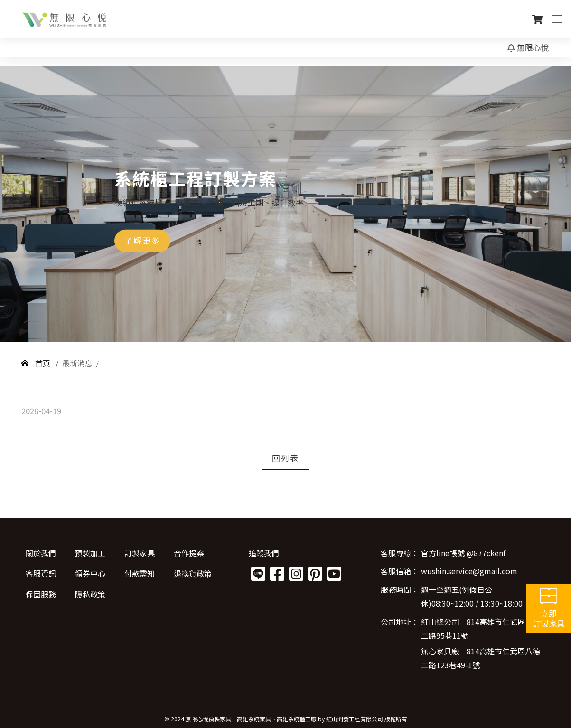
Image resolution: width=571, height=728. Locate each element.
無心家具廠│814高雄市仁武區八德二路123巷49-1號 (481, 658)
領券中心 (90, 573)
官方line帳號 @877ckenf (463, 553)
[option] (285, 204)
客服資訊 (41, 573)
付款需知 (140, 573)
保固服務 (41, 594)
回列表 (285, 458)
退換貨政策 (193, 573)
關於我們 (41, 553)
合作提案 (189, 553)
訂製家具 (140, 553)
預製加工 (90, 553)
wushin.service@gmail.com (469, 571)
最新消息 (77, 363)
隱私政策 (90, 594)
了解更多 (142, 240)
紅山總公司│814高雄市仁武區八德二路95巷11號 (481, 629)
